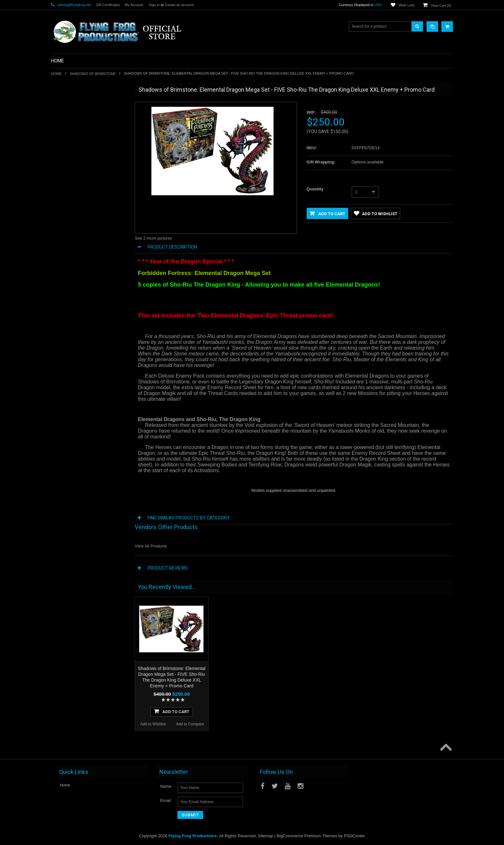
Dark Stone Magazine (73, 235)
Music (60, 246)
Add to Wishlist (70, 414)
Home (56, 74)
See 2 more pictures (153, 238)
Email (165, 800)
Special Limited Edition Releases (83, 115)
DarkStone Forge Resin (75, 137)
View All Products (151, 546)
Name (166, 786)
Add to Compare (107, 414)
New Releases (67, 105)
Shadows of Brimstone (93, 74)
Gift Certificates (108, 5)
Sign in (154, 5)
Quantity (315, 189)
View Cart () (441, 5)
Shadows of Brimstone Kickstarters (85, 126)
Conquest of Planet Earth (76, 170)
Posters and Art (68, 268)
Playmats (63, 225)
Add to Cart (327, 213)
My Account (134, 5)
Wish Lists (407, 5)
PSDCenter (355, 836)
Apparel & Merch (69, 257)
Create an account (179, 5)
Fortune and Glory (71, 203)
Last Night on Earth (72, 192)
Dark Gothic (65, 181)
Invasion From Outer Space (79, 214)
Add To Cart (89, 401)
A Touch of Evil (68, 159)
